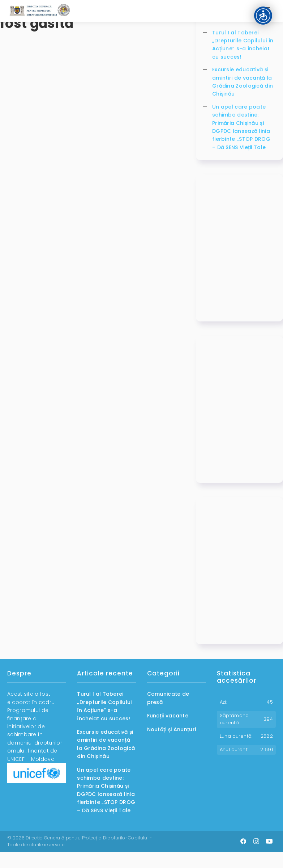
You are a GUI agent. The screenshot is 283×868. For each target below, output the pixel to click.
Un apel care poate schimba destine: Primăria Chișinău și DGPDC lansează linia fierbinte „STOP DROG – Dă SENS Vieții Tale (241, 127)
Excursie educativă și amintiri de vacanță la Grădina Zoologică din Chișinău (243, 82)
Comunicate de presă (168, 698)
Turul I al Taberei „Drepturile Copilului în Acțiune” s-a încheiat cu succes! (243, 45)
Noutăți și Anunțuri (172, 729)
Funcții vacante (168, 716)
